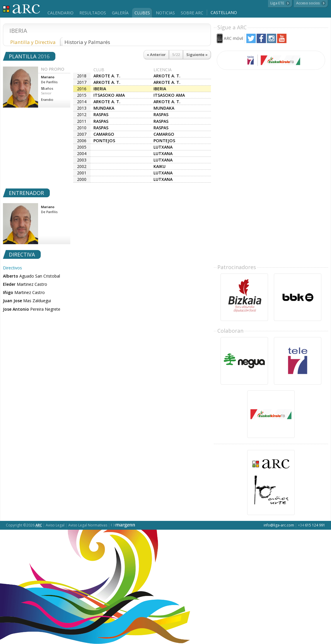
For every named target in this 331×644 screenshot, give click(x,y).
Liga (22, 9)
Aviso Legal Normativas (88, 525)
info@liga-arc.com (279, 525)
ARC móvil (233, 38)
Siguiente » (197, 55)
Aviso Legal (55, 525)
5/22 (176, 55)
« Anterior (156, 55)
